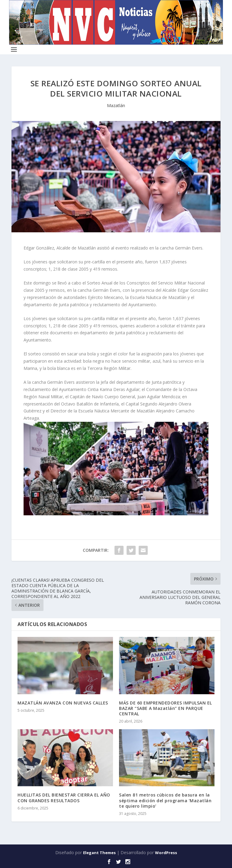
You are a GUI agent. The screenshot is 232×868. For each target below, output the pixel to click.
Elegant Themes (99, 853)
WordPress (166, 853)
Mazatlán (116, 105)
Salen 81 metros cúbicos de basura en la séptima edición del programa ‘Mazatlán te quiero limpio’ (165, 800)
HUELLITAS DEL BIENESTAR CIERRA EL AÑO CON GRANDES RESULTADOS (64, 798)
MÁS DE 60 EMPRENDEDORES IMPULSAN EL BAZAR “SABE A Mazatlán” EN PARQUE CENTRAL (166, 708)
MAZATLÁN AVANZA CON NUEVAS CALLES (63, 703)
